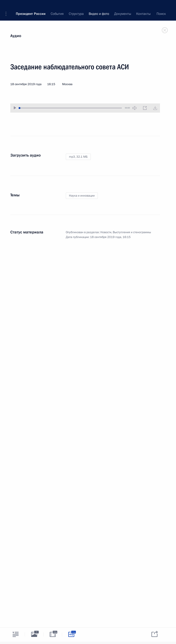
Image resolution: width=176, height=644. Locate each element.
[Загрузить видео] (155, 108)
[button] (8, 7)
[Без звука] (135, 108)
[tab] (16, 634)
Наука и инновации (82, 196)
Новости (106, 232)
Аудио (16, 36)
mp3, (78, 157)
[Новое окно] (145, 108)
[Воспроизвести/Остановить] (15, 108)
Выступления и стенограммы (132, 232)
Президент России (31, 7)
